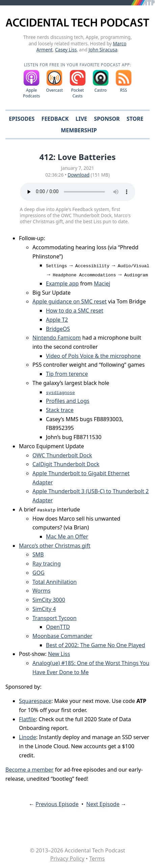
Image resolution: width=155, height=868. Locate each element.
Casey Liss (66, 50)
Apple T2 (57, 320)
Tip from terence (67, 374)
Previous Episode (57, 804)
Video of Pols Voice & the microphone (93, 356)
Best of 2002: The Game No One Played (96, 645)
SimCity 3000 (49, 600)
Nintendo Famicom (57, 338)
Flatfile (27, 719)
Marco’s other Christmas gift (55, 546)
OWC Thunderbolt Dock (62, 455)
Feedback (55, 119)
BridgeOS (58, 329)
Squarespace (35, 701)
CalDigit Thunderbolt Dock (66, 464)
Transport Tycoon (55, 618)
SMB (38, 554)
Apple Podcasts (31, 93)
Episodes (22, 119)
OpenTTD (58, 627)
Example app (62, 283)
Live (82, 119)
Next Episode (103, 804)
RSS (124, 90)
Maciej (102, 283)
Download (79, 175)
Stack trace (60, 410)
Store (135, 119)
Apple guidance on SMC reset (70, 301)
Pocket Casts (78, 93)
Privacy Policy (67, 859)
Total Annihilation (55, 582)
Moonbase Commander (62, 636)
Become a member (29, 770)
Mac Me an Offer (67, 536)
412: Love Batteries (77, 157)
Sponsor (107, 119)
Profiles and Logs (68, 401)
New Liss (59, 654)
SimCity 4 (44, 609)
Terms (97, 859)
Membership (79, 130)
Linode (28, 737)
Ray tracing (47, 564)
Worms (41, 591)
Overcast (55, 90)
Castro (100, 90)
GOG (38, 573)
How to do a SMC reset (75, 311)
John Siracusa (103, 50)
